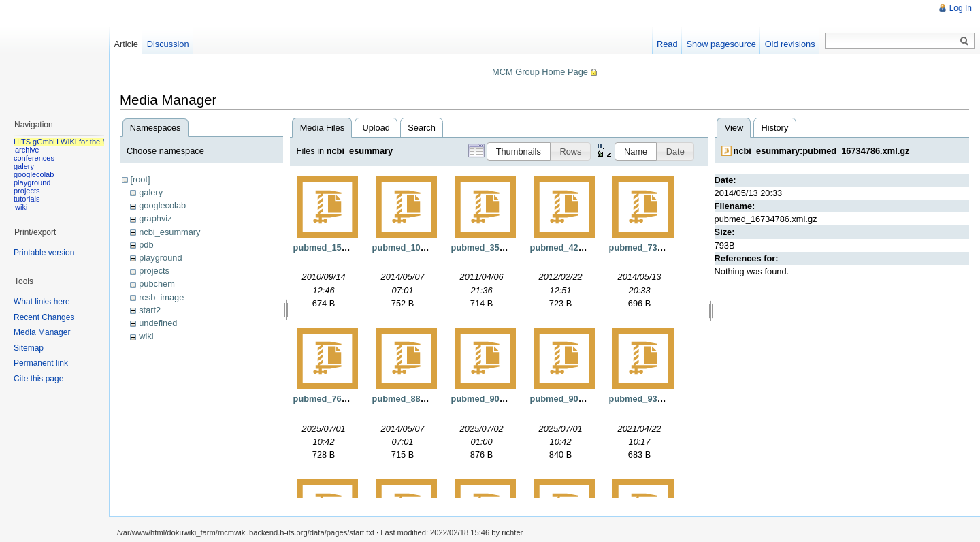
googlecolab (162, 205)
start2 (150, 310)
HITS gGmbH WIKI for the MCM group (78, 142)
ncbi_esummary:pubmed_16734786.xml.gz (822, 151)
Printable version (44, 253)
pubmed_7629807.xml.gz (344, 399)
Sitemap (29, 348)
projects (154, 271)
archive (27, 150)
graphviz (155, 218)
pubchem (157, 284)
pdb (146, 245)
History (774, 128)
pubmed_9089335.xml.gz (581, 399)
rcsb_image (161, 297)
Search (422, 128)
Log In (961, 8)
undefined (158, 323)
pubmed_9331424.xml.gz (660, 399)
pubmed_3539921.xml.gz (502, 248)
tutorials (27, 199)
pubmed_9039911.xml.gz (502, 399)
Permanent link (41, 363)
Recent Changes (44, 317)
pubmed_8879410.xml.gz (423, 399)
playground (160, 258)
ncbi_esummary (169, 232)
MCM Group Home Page (540, 72)
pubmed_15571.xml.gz (340, 248)
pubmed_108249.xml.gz (421, 248)
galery (151, 192)
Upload (376, 128)
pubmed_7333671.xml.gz (660, 248)
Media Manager (42, 332)
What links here (42, 302)
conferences (34, 158)
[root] (140, 179)
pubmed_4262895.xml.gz (581, 248)
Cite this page (38, 379)
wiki (146, 336)
